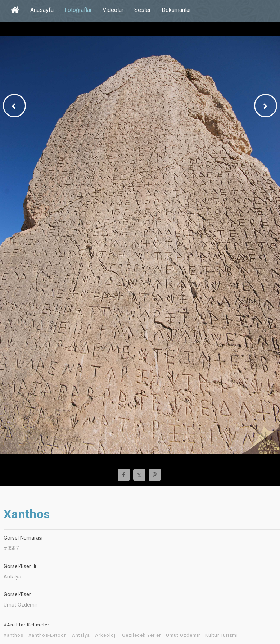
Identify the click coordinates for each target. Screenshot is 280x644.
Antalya (81, 635)
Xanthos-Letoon (48, 635)
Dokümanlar (176, 10)
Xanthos (13, 635)
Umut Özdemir (183, 635)
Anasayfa (42, 10)
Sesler (143, 10)
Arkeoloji (106, 635)
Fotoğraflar (78, 10)
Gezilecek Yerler (141, 635)
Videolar (113, 10)
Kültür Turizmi (222, 635)
